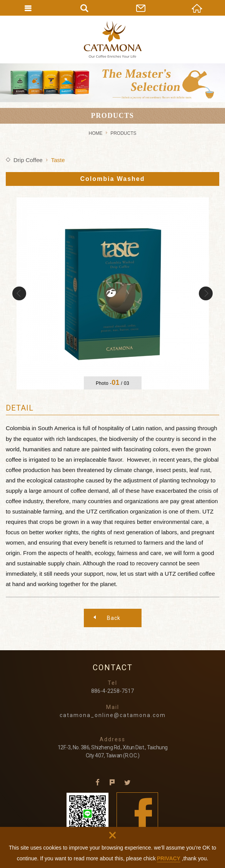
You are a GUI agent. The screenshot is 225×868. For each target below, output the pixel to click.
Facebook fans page (137, 813)
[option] (113, 293)
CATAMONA (113, 39)
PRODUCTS (123, 133)
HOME (95, 133)
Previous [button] (19, 293)
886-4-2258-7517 (112, 691)
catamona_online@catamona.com (113, 715)
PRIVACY (169, 858)
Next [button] (206, 293)
